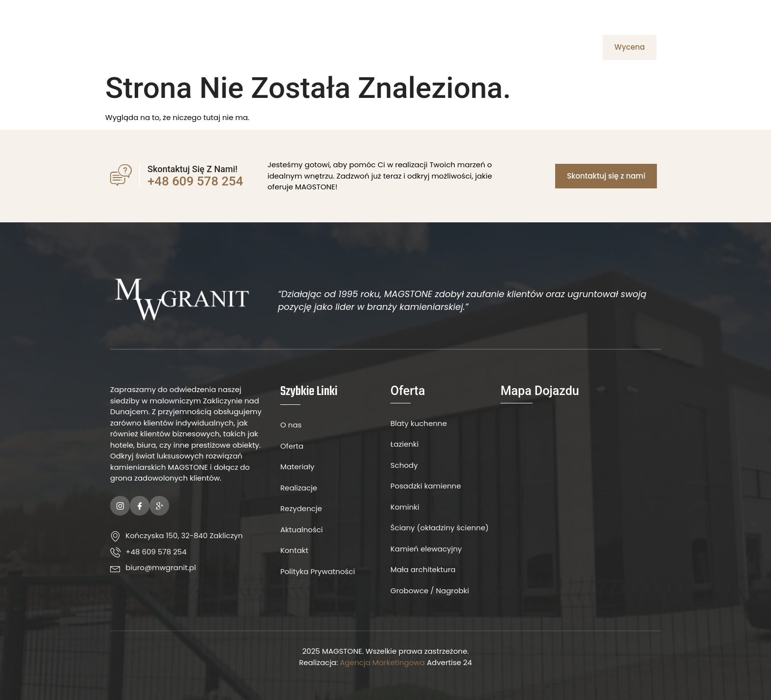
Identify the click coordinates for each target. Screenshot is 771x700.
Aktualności (489, 47)
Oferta (341, 47)
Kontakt (434, 47)
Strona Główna (249, 47)
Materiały (386, 47)
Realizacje (547, 47)
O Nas (304, 47)
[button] (630, 47)
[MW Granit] (581, 492)
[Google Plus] (159, 506)
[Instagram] (648, 13)
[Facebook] (631, 13)
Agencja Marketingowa (382, 662)
